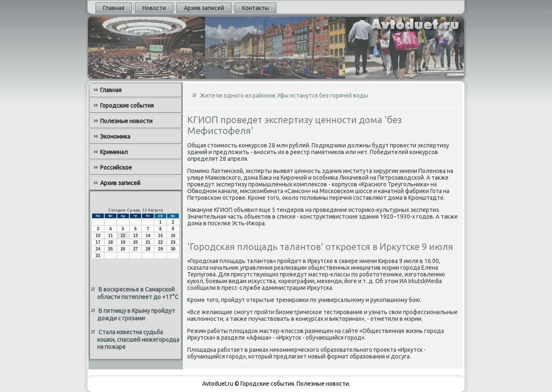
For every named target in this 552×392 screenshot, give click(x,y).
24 (98, 249)
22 (161, 242)
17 (98, 242)
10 (98, 236)
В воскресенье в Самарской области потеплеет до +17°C (138, 293)
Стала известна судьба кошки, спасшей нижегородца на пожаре (138, 339)
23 (173, 242)
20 (135, 242)
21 (148, 242)
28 (148, 249)
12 (123, 236)
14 (148, 236)
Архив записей (204, 8)
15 (161, 236)
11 (110, 236)
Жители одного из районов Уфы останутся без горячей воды (284, 95)
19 (123, 242)
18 (110, 242)
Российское (116, 168)
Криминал (114, 152)
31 (98, 256)
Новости (154, 8)
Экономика (115, 137)
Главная (114, 8)
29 (161, 249)
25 (110, 249)
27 (135, 249)
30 (173, 249)
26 (123, 249)
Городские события (127, 106)
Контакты (255, 8)
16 (173, 236)
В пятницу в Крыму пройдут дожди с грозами (136, 315)
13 (135, 236)
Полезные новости (126, 121)
